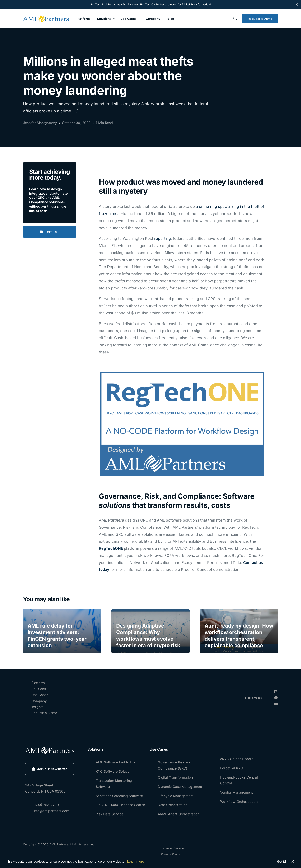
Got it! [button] (281, 862)
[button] (50, 232)
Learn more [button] (135, 861)
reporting (163, 238)
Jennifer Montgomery (40, 123)
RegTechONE (111, 548)
